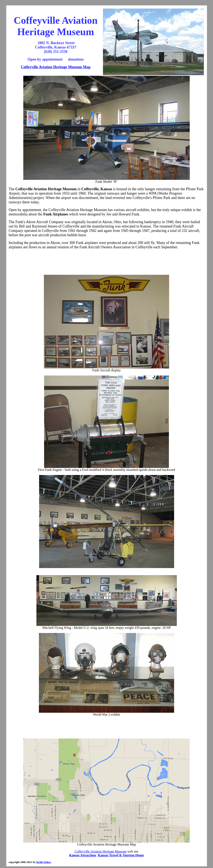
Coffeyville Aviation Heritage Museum (101, 851)
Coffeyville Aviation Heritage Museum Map (56, 67)
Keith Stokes (44, 862)
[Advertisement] (106, 262)
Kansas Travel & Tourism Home (121, 855)
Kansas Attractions (83, 855)
